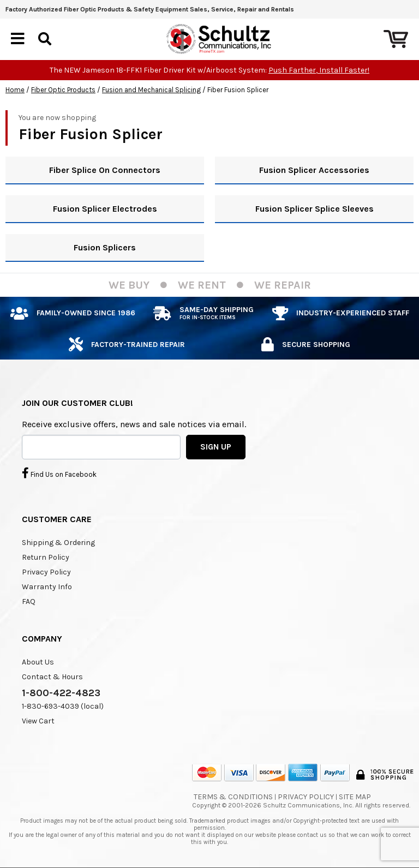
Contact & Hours (52, 677)
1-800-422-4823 (61, 693)
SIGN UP (216, 447)
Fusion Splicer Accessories (314, 170)
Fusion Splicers (105, 247)
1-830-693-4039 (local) (63, 706)
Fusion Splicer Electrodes (105, 209)
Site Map (355, 797)
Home (15, 90)
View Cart (38, 721)
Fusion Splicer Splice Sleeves (315, 209)
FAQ (29, 601)
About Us (38, 662)
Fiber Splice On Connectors (105, 170)
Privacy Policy (46, 572)
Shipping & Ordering (58, 543)
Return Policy (46, 557)
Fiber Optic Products (63, 90)
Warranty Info (47, 587)
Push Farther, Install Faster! (319, 70)
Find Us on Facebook (59, 473)
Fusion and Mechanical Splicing (151, 90)
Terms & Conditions (233, 797)
